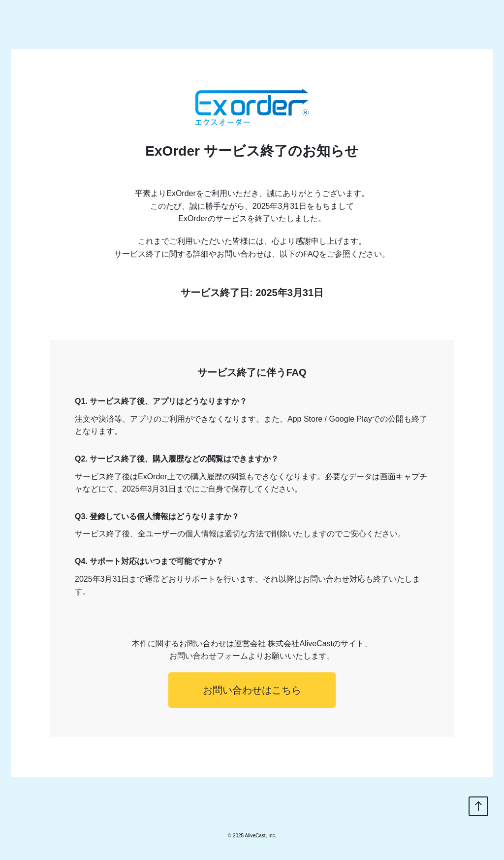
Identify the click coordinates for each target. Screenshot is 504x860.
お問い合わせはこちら (252, 690)
